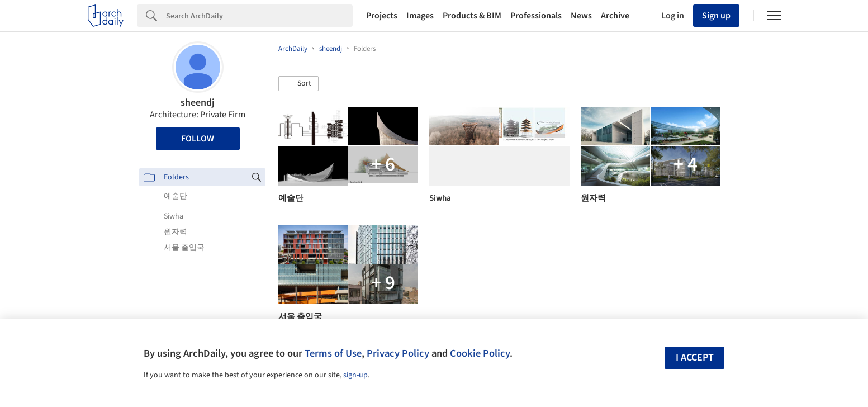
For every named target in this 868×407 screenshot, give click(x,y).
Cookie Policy (480, 353)
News (581, 16)
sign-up (355, 375)
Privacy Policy (398, 353)
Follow (198, 139)
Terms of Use (333, 353)
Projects (382, 16)
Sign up (716, 16)
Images (420, 16)
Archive (615, 16)
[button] (298, 84)
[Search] (259, 16)
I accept (695, 358)
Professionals (536, 16)
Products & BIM (472, 16)
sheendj (198, 103)
